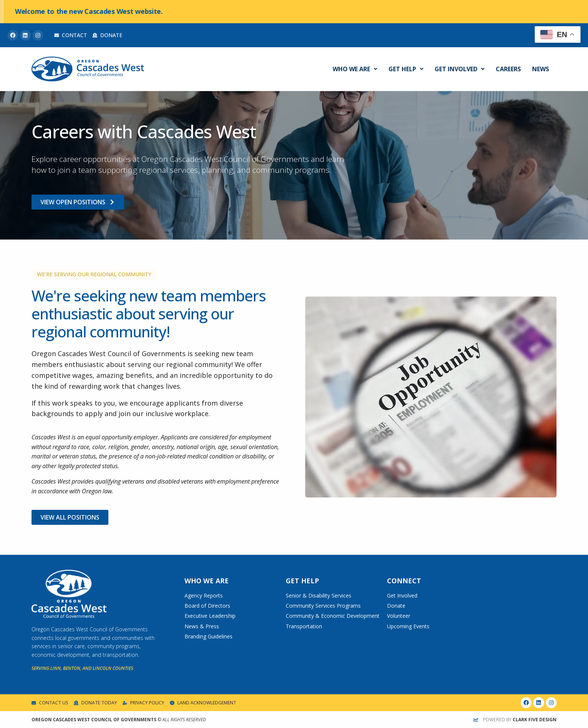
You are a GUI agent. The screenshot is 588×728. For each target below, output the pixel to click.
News (541, 69)
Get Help (406, 69)
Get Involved (460, 69)
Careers (508, 69)
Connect (404, 581)
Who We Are (355, 69)
